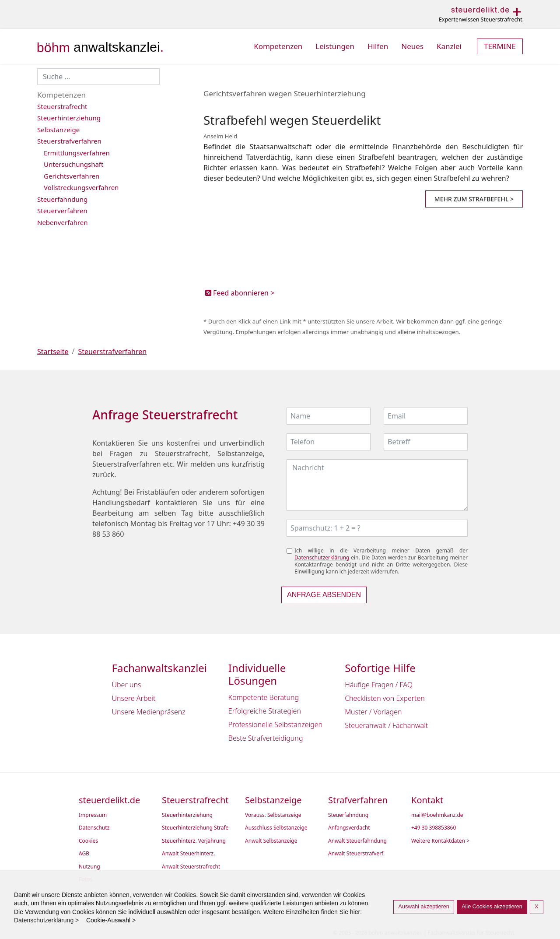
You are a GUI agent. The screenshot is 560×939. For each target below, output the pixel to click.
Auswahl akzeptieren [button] (423, 907)
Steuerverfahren (62, 211)
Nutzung (89, 867)
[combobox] (98, 77)
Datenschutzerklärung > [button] (49, 920)
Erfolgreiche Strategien (265, 711)
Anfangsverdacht (349, 828)
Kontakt (427, 800)
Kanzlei (449, 46)
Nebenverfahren (63, 222)
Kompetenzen (278, 46)
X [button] (536, 907)
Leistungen (335, 46)
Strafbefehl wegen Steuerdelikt (292, 120)
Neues (412, 46)
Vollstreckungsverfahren (81, 187)
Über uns (127, 685)
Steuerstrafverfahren (69, 141)
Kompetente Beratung (264, 697)
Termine (500, 46)
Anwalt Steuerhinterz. (188, 854)
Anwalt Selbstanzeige (271, 841)
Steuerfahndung (62, 199)
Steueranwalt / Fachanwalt (386, 725)
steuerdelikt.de (109, 800)
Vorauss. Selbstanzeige (273, 815)
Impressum (93, 815)
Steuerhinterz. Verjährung (194, 841)
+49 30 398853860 (434, 828)
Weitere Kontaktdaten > (440, 841)
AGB (84, 854)
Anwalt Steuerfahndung (357, 841)
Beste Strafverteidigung (266, 738)
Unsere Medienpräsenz (149, 712)
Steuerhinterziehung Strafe (195, 828)
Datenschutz (94, 828)
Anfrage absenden (324, 595)
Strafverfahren (358, 800)
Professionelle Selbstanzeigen (275, 724)
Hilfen (378, 46)
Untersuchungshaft (73, 164)
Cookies (88, 841)
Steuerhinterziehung (69, 118)
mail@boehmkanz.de (437, 815)
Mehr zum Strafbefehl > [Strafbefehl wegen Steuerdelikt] (474, 199)
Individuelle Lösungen (257, 675)
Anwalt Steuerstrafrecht (191, 867)
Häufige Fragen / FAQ (379, 685)
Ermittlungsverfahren (77, 153)
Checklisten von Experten (385, 698)
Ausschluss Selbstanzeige (276, 828)
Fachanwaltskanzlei (160, 668)
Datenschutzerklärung (322, 557)
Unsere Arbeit (134, 698)
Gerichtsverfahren (72, 176)
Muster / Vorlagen (373, 712)
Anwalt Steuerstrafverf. (356, 854)
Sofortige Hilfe (380, 668)
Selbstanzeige (58, 130)
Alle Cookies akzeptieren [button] (492, 907)
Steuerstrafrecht (62, 106)
